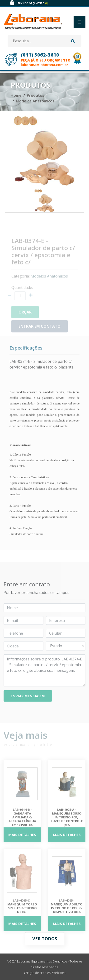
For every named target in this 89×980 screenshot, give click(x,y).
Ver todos (45, 939)
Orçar (25, 315)
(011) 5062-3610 (40, 55)
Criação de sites (35, 973)
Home (16, 95)
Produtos (35, 95)
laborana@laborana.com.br (44, 65)
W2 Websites (56, 973)
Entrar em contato (40, 330)
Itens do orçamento (33, 3)
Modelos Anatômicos (35, 101)
